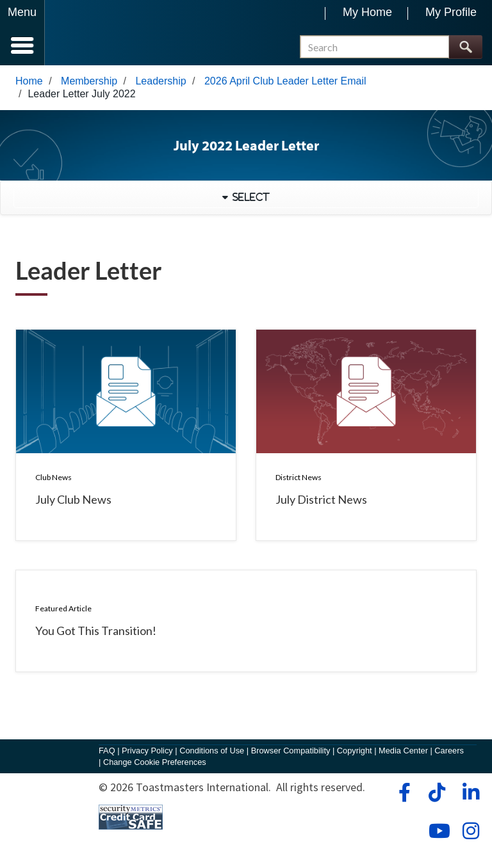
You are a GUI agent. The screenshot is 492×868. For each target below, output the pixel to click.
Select (249, 197)
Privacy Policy (147, 751)
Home (29, 81)
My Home (367, 12)
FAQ (107, 751)
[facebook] (403, 792)
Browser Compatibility (291, 751)
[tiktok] (437, 792)
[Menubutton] (22, 33)
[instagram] (471, 831)
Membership (89, 81)
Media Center (403, 751)
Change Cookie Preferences (155, 762)
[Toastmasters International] (82, 34)
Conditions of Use (212, 751)
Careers (449, 751)
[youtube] (437, 831)
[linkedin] (471, 792)
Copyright (355, 751)
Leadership (160, 81)
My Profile (451, 12)
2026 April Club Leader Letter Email (285, 81)
